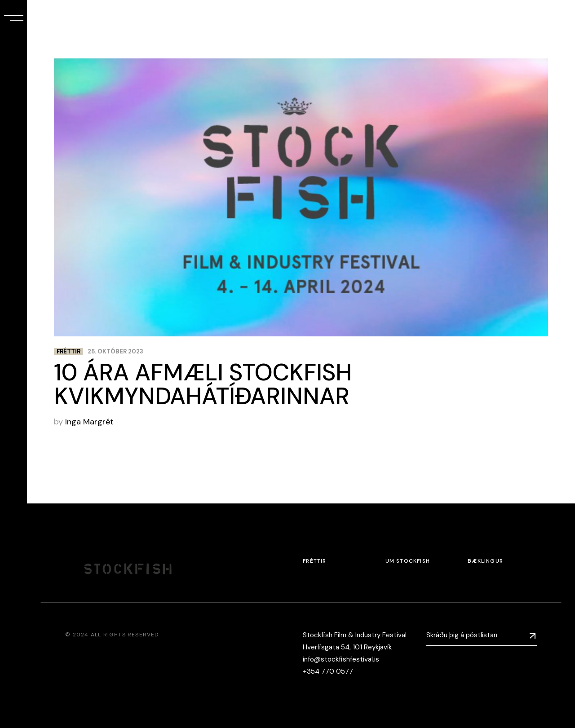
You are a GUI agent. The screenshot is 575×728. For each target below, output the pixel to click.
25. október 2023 (115, 351)
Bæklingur (485, 561)
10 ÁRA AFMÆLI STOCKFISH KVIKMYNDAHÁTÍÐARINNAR (203, 384)
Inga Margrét (89, 422)
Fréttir (69, 351)
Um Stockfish (408, 561)
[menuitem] (13, 648)
